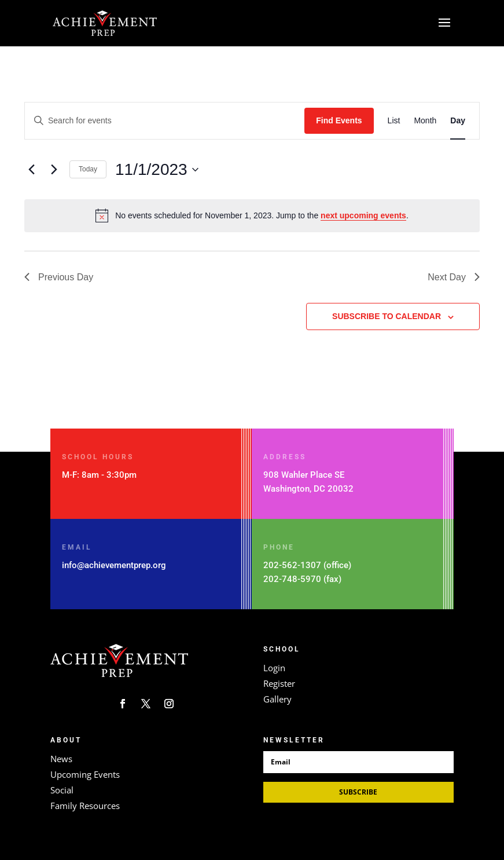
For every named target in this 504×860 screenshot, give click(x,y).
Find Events (339, 120)
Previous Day (59, 277)
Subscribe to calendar (387, 316)
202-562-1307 (292, 565)
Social (62, 790)
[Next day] (54, 170)
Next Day (454, 277)
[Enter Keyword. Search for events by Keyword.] (165, 121)
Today (88, 169)
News (61, 759)
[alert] (252, 215)
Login (274, 668)
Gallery (277, 699)
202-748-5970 (292, 579)
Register (279, 683)
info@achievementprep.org (114, 565)
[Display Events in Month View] (425, 121)
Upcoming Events (85, 774)
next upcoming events (363, 215)
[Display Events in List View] (394, 121)
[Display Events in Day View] (458, 121)
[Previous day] (31, 170)
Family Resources (85, 806)
